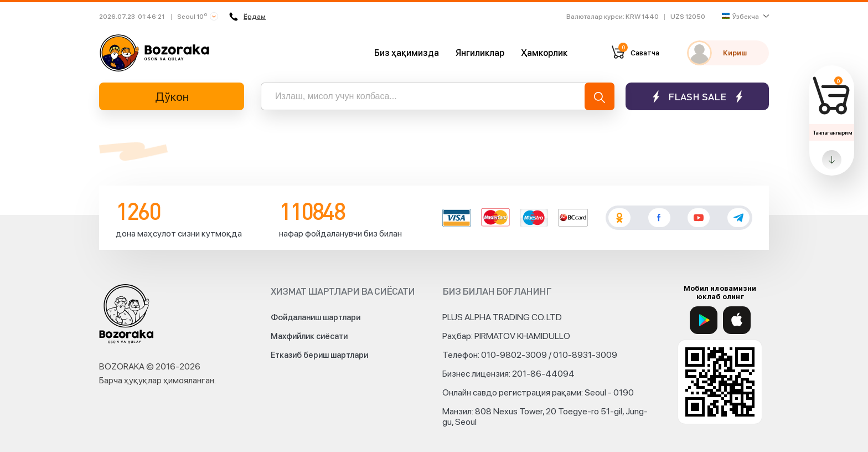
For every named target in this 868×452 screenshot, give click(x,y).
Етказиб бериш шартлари (319, 355)
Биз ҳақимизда (407, 53)
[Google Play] (704, 320)
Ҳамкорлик (544, 53)
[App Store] (737, 320)
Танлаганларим (832, 132)
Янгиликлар (480, 53)
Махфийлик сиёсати (309, 336)
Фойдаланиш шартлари (316, 317)
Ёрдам (247, 17)
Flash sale (697, 97)
